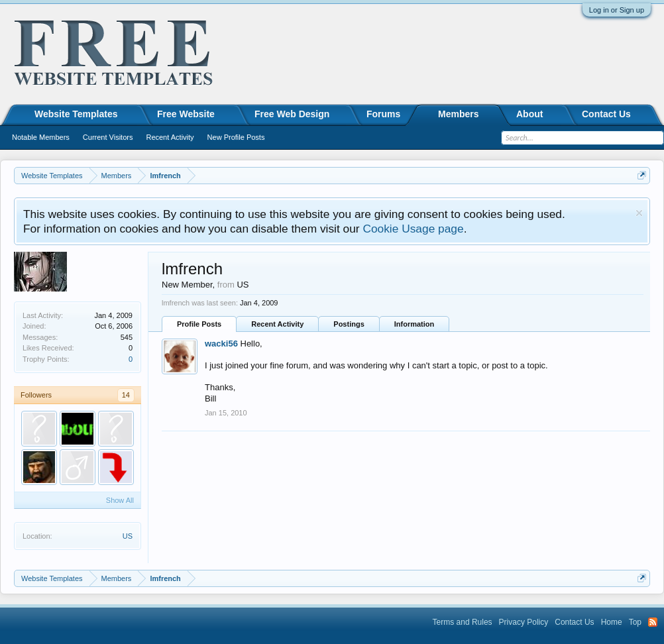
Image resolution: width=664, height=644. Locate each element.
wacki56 (221, 344)
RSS (653, 622)
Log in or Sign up (617, 10)
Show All (120, 500)
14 (126, 395)
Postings (349, 324)
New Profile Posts (236, 137)
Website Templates (76, 114)
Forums (383, 114)
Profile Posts (199, 324)
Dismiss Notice (639, 213)
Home (612, 622)
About (529, 114)
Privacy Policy (524, 622)
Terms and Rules (463, 622)
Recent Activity (277, 324)
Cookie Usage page (413, 229)
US (128, 536)
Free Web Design (292, 114)
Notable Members (41, 137)
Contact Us (606, 114)
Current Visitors (108, 137)
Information (415, 324)
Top (635, 622)
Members (458, 114)
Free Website (186, 114)
